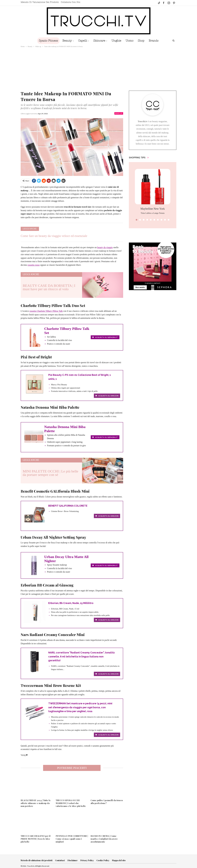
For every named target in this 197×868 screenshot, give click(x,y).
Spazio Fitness (46, 41)
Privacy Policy (87, 861)
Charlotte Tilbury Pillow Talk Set (67, 331)
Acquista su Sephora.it (106, 337)
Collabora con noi (70, 2)
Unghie (117, 41)
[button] (137, 220)
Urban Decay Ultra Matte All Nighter (66, 559)
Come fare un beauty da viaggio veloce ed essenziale (54, 236)
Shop (142, 41)
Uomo (130, 41)
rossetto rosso (34, 265)
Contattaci (60, 861)
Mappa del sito (119, 861)
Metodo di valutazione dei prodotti (40, 2)
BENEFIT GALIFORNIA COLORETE (68, 506)
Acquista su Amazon (108, 396)
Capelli (82, 41)
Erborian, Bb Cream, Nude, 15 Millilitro (71, 603)
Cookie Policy (103, 861)
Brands (155, 41)
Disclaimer (73, 861)
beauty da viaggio (105, 247)
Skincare (99, 41)
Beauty (66, 41)
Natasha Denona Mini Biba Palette (65, 429)
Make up (119, 113)
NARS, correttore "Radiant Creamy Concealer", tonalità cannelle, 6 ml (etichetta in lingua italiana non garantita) (82, 657)
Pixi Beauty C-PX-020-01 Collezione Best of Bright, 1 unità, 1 (80, 377)
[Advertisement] (99, 69)
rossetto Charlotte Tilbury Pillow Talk (46, 311)
